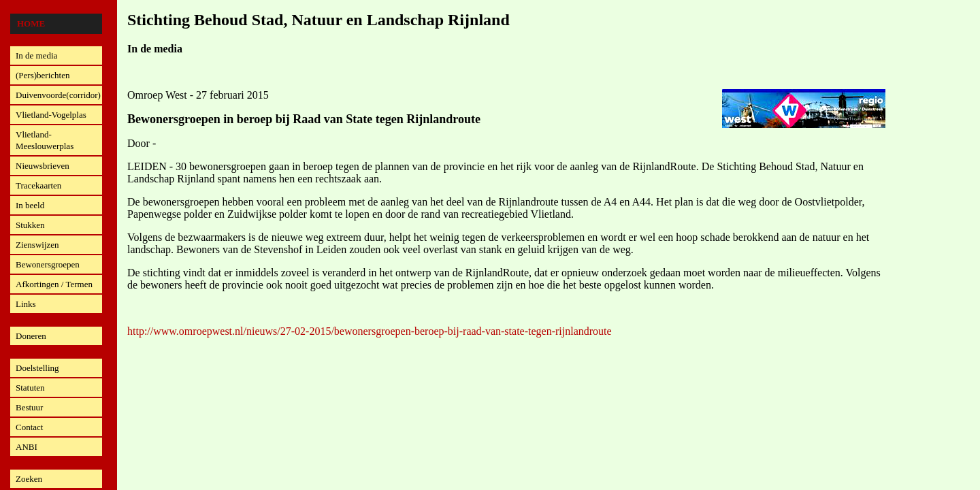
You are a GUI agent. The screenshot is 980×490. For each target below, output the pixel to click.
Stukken (30, 225)
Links (26, 304)
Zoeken (29, 479)
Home (31, 23)
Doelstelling (37, 368)
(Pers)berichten (43, 75)
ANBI (27, 447)
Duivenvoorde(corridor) (58, 95)
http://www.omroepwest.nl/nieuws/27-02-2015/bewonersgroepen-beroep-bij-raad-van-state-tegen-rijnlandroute (370, 331)
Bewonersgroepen (48, 264)
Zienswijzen (37, 245)
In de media (36, 55)
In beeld (30, 205)
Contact (29, 427)
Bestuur (29, 407)
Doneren (31, 336)
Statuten (30, 388)
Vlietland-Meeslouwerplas (45, 140)
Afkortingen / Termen (54, 284)
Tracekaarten (38, 185)
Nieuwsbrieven (43, 166)
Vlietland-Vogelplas (51, 115)
